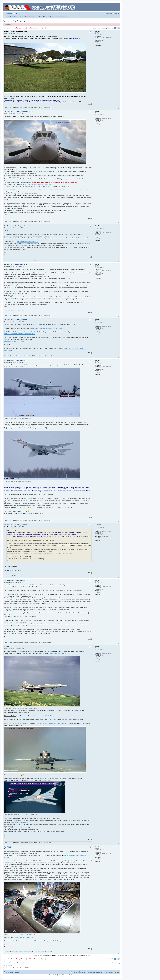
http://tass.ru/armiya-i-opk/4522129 (27, 242)
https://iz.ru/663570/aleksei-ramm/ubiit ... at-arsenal (53, 723)
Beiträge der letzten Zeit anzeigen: (46, 955)
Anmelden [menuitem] (117, 14)
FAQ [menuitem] (16, 14)
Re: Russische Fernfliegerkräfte (15, 226)
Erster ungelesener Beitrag (100, 28)
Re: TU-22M (8, 847)
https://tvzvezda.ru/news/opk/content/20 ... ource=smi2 (35, 184)
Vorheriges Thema (20, 28)
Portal (7, 17)
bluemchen (97, 31)
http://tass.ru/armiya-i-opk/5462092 (41, 716)
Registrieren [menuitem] (109, 14)
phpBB (56, 975)
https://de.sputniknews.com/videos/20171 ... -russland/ (46, 328)
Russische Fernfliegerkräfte (15, 21)
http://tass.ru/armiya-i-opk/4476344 (26, 190)
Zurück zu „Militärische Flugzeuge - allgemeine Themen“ (18, 962)
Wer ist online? (8, 966)
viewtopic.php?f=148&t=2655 (12, 570)
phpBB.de (68, 976)
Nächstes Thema (33, 28)
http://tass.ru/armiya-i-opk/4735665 (14, 341)
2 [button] (117, 28)
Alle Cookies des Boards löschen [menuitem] (96, 972)
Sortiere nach (69, 955)
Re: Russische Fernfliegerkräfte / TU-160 (19, 112)
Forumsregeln (7, 25)
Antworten (7, 28)
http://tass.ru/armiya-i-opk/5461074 (59, 653)
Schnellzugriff (9, 14)
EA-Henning (98, 525)
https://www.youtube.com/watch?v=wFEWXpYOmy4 (19, 334)
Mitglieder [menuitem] (83, 972)
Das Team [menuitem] (75, 972)
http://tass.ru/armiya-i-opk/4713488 (15, 310)
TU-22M (7, 647)
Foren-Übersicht (15, 972)
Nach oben (119, 109)
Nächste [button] (119, 28)
